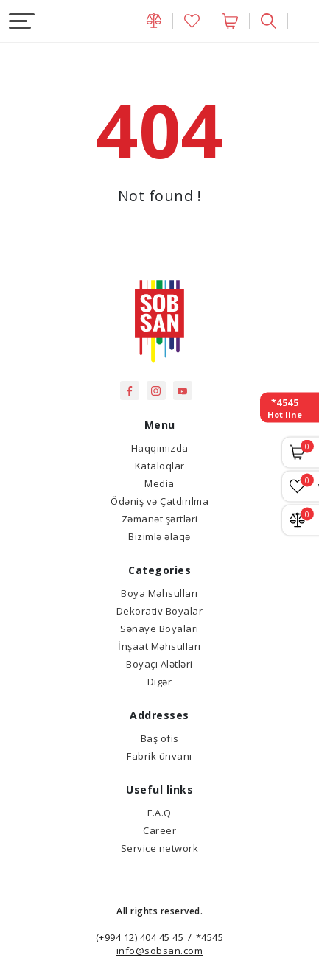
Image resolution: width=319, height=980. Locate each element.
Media (159, 483)
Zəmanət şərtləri (160, 519)
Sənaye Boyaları (159, 629)
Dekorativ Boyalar (160, 611)
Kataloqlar (160, 466)
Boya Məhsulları (159, 593)
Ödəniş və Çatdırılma (159, 501)
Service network (160, 848)
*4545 (210, 937)
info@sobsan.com (160, 951)
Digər (160, 682)
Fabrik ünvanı (159, 756)
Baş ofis (160, 738)
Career (159, 830)
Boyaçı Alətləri (159, 664)
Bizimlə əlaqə (159, 536)
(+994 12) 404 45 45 (140, 937)
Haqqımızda (160, 448)
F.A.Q (159, 813)
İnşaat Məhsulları (159, 646)
